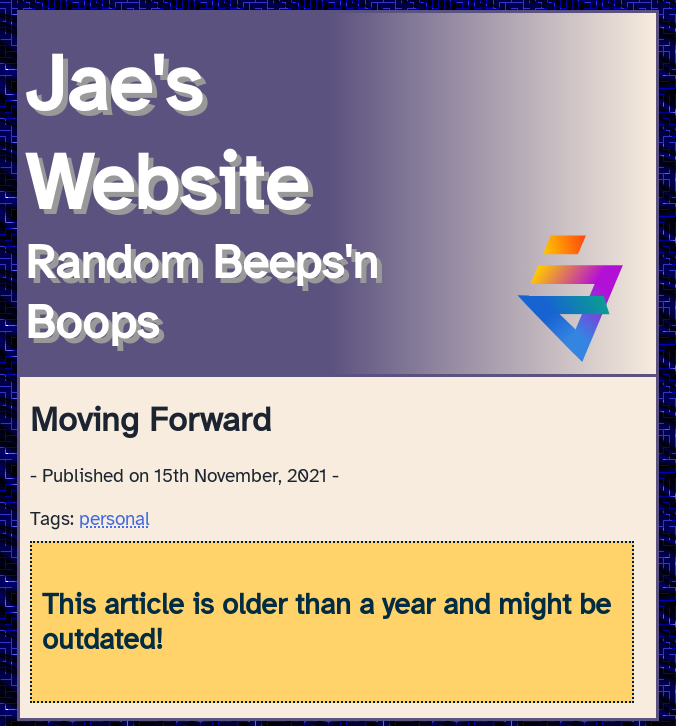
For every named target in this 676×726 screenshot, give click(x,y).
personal (114, 519)
